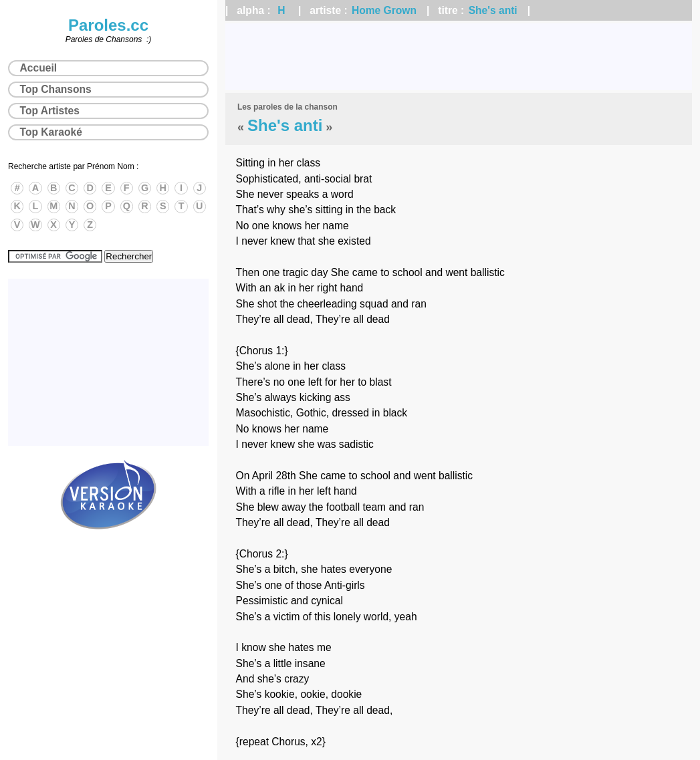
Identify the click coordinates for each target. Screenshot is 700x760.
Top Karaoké (51, 132)
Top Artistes (50, 111)
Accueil (38, 68)
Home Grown (384, 10)
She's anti (493, 10)
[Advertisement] (459, 57)
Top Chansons (56, 89)
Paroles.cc (108, 25)
